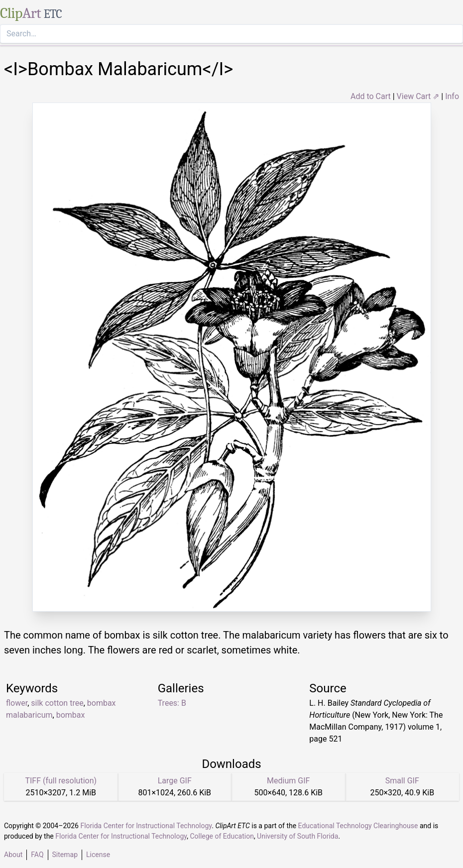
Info (452, 96)
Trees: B (172, 703)
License (98, 855)
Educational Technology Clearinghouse (358, 826)
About (13, 855)
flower (17, 703)
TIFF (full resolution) (61, 781)
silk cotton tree (57, 703)
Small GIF (402, 781)
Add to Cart (371, 96)
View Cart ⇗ (418, 96)
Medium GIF (288, 781)
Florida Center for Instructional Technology (146, 826)
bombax (71, 715)
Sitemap (65, 855)
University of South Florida (297, 836)
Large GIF (175, 781)
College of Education (222, 836)
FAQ (37, 855)
